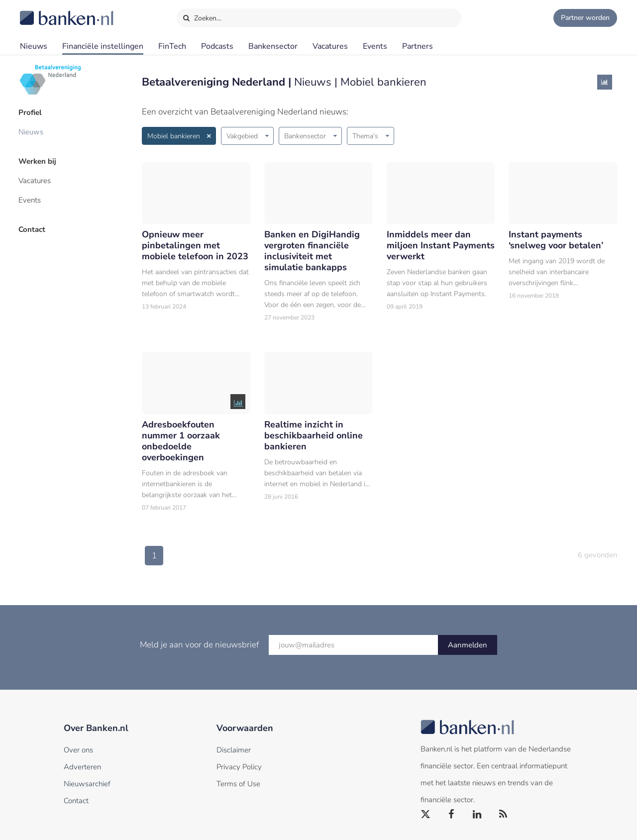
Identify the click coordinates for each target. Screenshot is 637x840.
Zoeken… (202, 16)
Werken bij (39, 160)
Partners (418, 46)
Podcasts (217, 46)
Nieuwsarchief (87, 784)
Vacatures (330, 46)
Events (375, 46)
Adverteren (82, 767)
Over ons (78, 750)
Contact (33, 226)
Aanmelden (468, 645)
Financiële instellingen (103, 46)
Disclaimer (234, 750)
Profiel (32, 112)
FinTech (172, 46)
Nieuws (34, 46)
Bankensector (273, 46)
